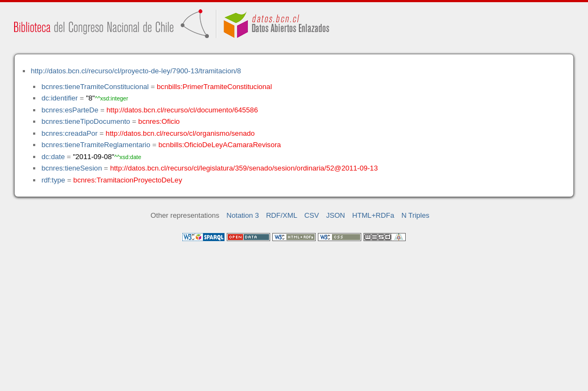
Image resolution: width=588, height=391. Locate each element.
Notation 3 (243, 215)
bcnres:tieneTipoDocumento (85, 121)
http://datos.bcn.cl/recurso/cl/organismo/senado (180, 133)
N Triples (416, 215)
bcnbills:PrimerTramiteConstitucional (214, 87)
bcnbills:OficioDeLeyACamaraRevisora (220, 145)
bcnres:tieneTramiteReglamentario (96, 145)
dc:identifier (59, 98)
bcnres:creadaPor (69, 133)
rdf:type (53, 180)
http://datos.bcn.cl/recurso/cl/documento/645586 (182, 110)
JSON (335, 215)
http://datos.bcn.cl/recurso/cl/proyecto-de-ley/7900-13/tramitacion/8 (136, 71)
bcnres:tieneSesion (72, 168)
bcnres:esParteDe (70, 110)
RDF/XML (282, 215)
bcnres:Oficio (159, 121)
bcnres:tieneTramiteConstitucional (95, 87)
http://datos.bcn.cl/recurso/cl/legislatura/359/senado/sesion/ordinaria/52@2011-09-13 (244, 168)
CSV (312, 215)
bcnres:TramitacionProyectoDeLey (128, 180)
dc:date (53, 157)
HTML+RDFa (373, 215)
